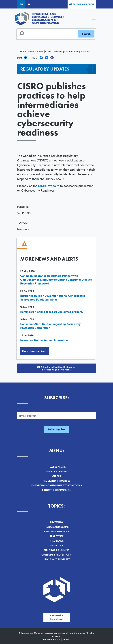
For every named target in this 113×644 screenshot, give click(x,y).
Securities (57, 545)
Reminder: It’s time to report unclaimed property (52, 312)
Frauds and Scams (57, 527)
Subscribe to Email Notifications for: (57, 368)
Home (23, 51)
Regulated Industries (57, 481)
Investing (57, 522)
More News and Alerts (35, 351)
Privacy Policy (52, 639)
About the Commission (57, 490)
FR (29, 4)
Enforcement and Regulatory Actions (57, 485)
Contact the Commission (57, 617)
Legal (66, 639)
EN (21, 4)
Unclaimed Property (57, 559)
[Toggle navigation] (94, 19)
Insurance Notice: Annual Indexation (44, 340)
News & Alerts (36, 51)
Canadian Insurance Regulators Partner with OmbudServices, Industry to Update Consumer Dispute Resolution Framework (56, 279)
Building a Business (57, 550)
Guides (57, 476)
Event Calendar (57, 471)
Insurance (23, 229)
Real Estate (57, 536)
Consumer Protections (57, 555)
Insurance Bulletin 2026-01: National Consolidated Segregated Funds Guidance (53, 297)
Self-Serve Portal (84, 4)
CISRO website (49, 186)
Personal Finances (57, 532)
